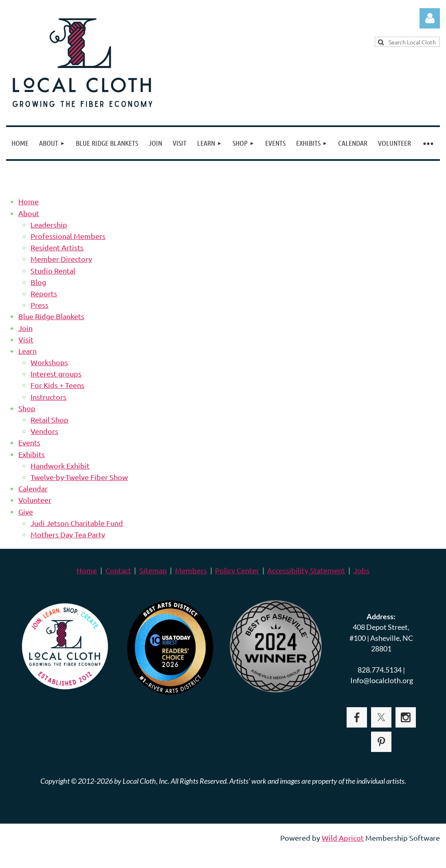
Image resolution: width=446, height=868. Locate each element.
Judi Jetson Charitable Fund (77, 523)
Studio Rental (53, 271)
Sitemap (153, 570)
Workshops (49, 362)
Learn (27, 351)
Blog (38, 282)
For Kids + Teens (57, 385)
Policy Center (237, 570)
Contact (118, 570)
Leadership (49, 225)
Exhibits (32, 454)
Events (29, 442)
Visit (26, 339)
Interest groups (56, 374)
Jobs (361, 570)
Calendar (33, 488)
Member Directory (61, 259)
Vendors (44, 431)
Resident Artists (57, 247)
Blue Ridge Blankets (51, 316)
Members (191, 570)
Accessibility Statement (306, 570)
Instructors (48, 397)
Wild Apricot (343, 838)
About (29, 213)
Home (29, 201)
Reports (44, 293)
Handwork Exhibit (60, 466)
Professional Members (68, 236)
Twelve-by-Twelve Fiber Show (79, 477)
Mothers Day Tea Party (68, 534)
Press (40, 305)
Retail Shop (49, 420)
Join (25, 328)
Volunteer (35, 500)
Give (26, 512)
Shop (27, 408)
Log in (430, 18)
